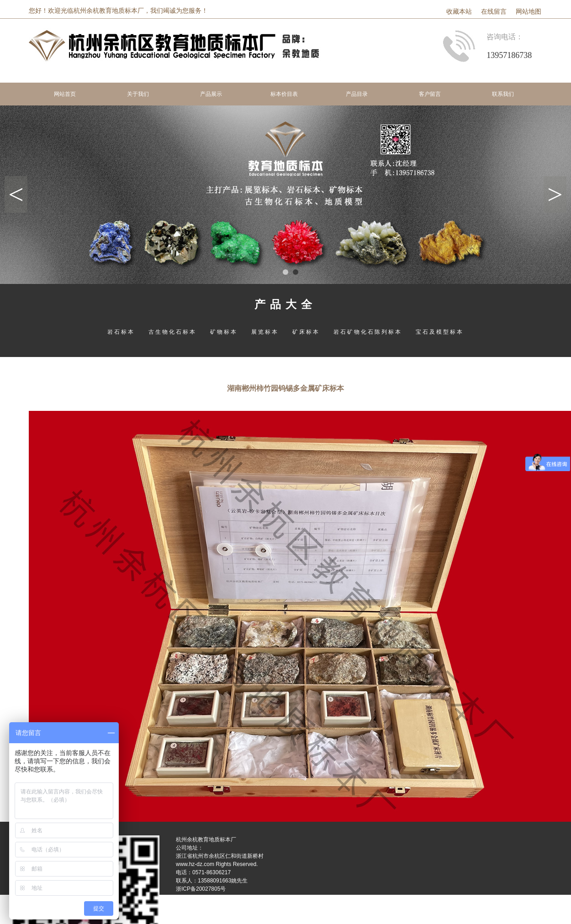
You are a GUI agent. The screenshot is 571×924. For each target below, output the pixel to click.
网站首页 (65, 94)
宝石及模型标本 (440, 332)
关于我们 (138, 94)
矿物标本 (224, 332)
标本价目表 (284, 94)
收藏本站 (459, 12)
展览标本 (265, 332)
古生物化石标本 (172, 332)
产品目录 (357, 94)
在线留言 (494, 12)
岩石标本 (121, 332)
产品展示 (211, 94)
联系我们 (503, 94)
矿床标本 (306, 332)
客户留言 (430, 94)
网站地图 (529, 12)
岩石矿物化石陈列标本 (368, 332)
